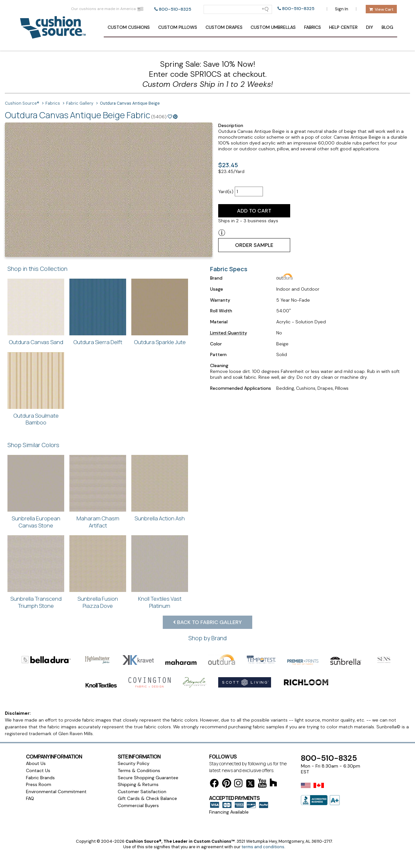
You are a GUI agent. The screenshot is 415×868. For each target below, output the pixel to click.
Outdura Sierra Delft (98, 342)
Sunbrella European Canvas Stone (36, 522)
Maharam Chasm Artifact (98, 522)
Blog (387, 27)
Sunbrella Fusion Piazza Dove (98, 602)
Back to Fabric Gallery (207, 622)
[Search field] (238, 9)
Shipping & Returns (138, 762)
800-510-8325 (175, 9)
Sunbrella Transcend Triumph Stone (36, 602)
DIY (370, 27)
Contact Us (38, 748)
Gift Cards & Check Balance (147, 776)
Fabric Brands (40, 755)
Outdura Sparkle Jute (160, 342)
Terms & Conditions (139, 748)
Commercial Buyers (138, 783)
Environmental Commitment (56, 769)
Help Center (343, 27)
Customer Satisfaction (142, 769)
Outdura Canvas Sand (36, 342)
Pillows (178, 27)
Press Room (39, 762)
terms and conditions (263, 824)
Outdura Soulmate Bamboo (36, 419)
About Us (36, 741)
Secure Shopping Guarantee (148, 755)
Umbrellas (273, 27)
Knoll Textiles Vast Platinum (160, 602)
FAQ (30, 776)
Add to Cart (254, 211)
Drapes (224, 27)
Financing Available (229, 789)
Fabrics (313, 27)
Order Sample (254, 245)
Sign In (342, 9)
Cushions (129, 27)
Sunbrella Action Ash (160, 518)
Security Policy (134, 741)
